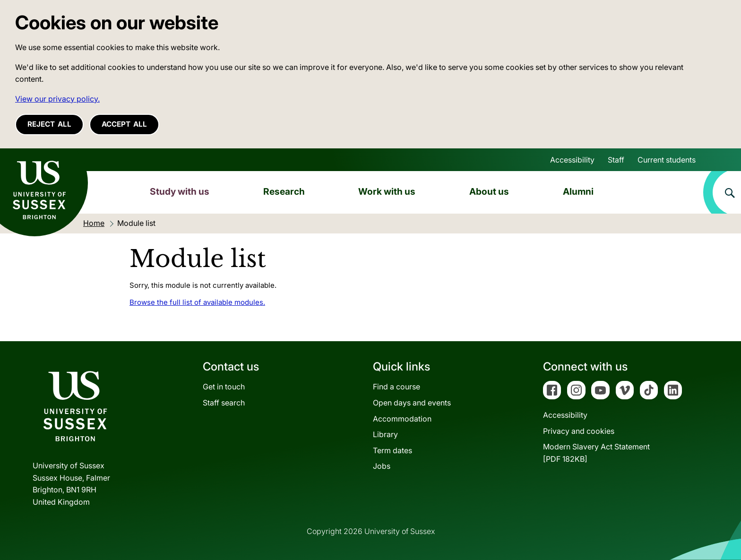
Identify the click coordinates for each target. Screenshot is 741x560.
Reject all (49, 124)
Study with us (180, 191)
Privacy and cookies (579, 431)
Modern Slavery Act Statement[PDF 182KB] (596, 453)
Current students (667, 160)
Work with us (387, 191)
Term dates (392, 450)
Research (284, 191)
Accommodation (402, 419)
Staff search (224, 403)
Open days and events (412, 403)
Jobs (382, 466)
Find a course (396, 387)
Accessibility (572, 160)
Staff (616, 160)
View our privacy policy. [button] (57, 99)
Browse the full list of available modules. (197, 302)
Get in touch (224, 387)
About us (489, 191)
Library (385, 434)
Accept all (124, 124)
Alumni (578, 191)
